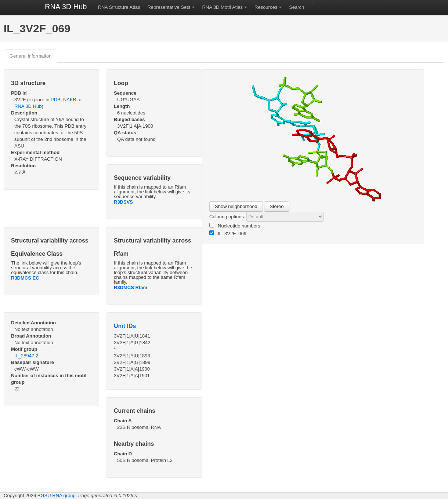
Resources (266, 7)
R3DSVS (123, 202)
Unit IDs (125, 326)
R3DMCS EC (25, 278)
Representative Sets (169, 7)
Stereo (277, 206)
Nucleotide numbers (235, 226)
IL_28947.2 (26, 356)
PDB (56, 100)
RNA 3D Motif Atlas (222, 7)
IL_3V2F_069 (228, 233)
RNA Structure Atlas (119, 7)
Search (297, 7)
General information (30, 56)
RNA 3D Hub (66, 7)
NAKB (70, 100)
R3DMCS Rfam (131, 287)
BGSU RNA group (57, 496)
